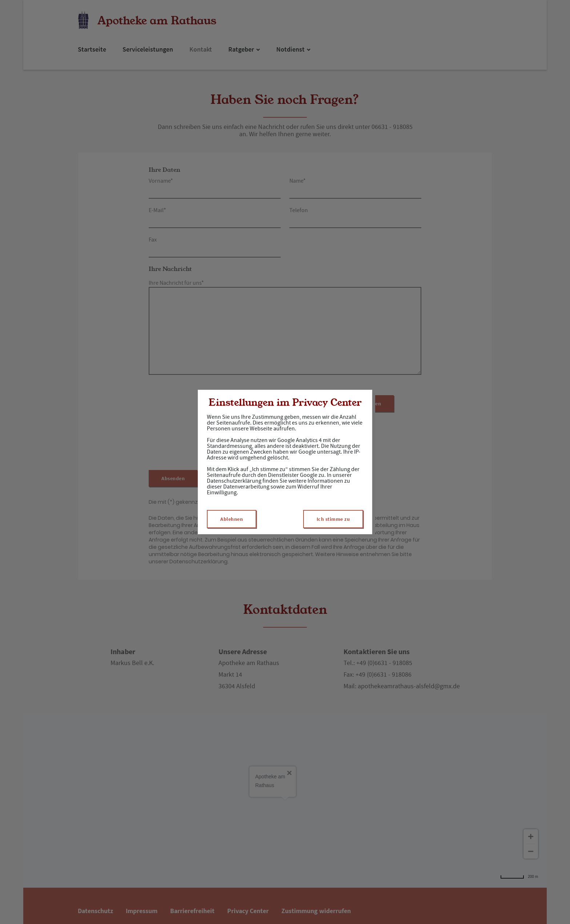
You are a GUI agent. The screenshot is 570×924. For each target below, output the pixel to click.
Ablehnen (232, 519)
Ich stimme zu (333, 519)
